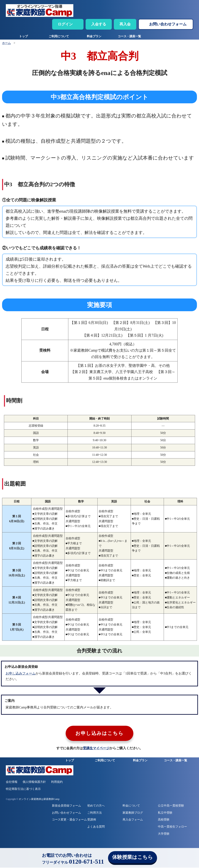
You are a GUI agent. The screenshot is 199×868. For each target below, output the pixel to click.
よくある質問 (96, 827)
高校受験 (164, 820)
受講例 (92, 820)
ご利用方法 (95, 813)
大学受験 (164, 834)
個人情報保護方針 (34, 782)
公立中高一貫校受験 (171, 806)
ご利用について (59, 36)
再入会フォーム (133, 820)
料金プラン (94, 36)
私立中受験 (165, 813)
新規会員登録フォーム (66, 806)
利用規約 (57, 782)
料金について (131, 806)
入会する (99, 24)
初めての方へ (96, 806)
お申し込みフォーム (21, 673)
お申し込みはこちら (100, 734)
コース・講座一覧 (129, 36)
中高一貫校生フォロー (172, 827)
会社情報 (12, 782)
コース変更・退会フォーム (69, 820)
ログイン (65, 24)
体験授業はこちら (133, 857)
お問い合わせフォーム (168, 24)
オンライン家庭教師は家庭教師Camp (39, 800)
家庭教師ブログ (133, 813)
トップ (23, 36)
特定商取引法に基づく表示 (23, 789)
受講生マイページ (96, 749)
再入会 (125, 24)
